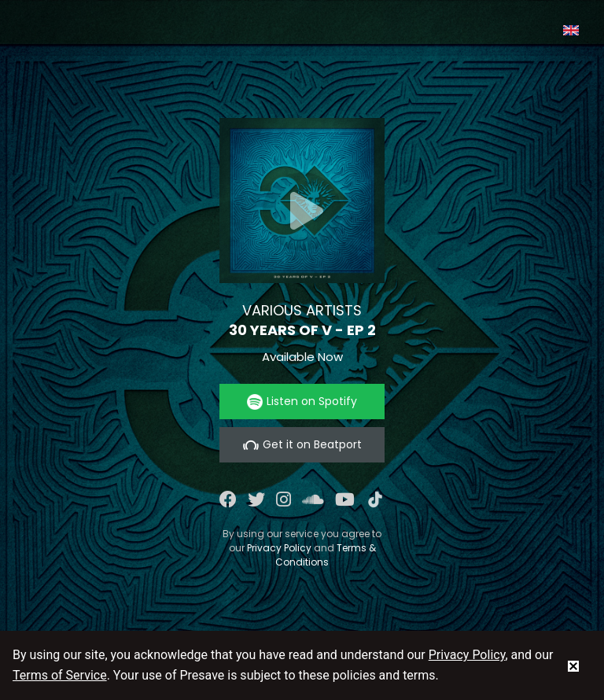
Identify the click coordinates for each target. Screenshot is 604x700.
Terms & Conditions (326, 555)
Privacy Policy (279, 548)
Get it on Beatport (302, 445)
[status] (573, 665)
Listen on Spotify (302, 402)
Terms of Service (60, 675)
